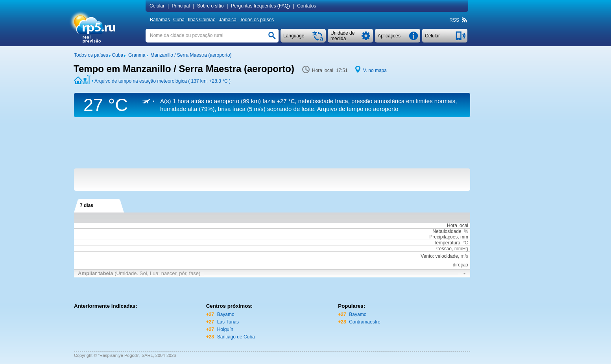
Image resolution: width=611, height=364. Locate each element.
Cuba (179, 20)
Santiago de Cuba (236, 337)
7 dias (87, 205)
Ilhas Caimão (202, 20)
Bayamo (226, 314)
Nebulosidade (447, 231)
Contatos (306, 6)
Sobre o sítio (210, 6)
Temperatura (447, 243)
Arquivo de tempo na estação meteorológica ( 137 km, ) (162, 81)
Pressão (443, 249)
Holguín (225, 329)
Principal (181, 6)
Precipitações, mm (449, 237)
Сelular (157, 6)
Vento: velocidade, (444, 256)
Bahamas (160, 20)
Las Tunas (228, 322)
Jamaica (228, 20)
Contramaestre (365, 322)
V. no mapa (375, 70)
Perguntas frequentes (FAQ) (260, 6)
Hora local (458, 225)
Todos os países (257, 20)
